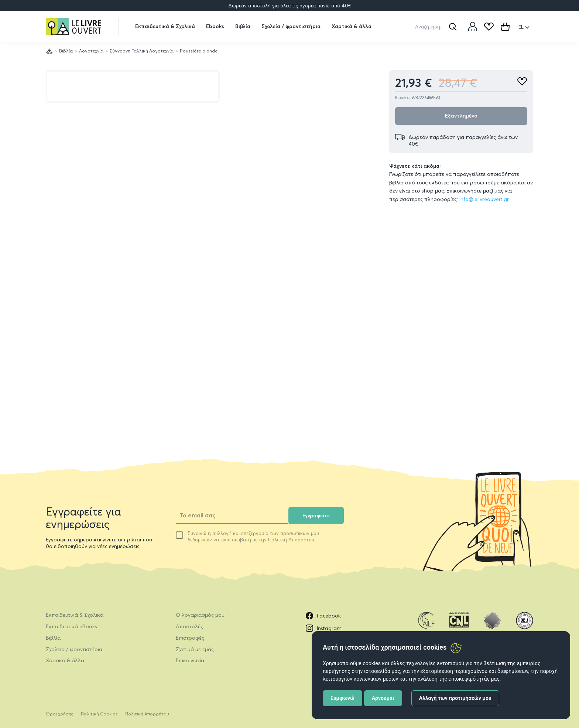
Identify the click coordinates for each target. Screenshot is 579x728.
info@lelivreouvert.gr (484, 199)
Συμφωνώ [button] (342, 698)
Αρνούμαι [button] (383, 698)
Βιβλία (243, 26)
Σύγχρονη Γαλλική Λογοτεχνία (142, 51)
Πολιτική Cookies (99, 714)
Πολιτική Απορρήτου (147, 714)
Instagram (324, 628)
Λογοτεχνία (91, 51)
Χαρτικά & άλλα (352, 26)
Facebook (323, 616)
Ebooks (215, 26)
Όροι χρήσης (60, 714)
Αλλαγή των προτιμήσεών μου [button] (455, 698)
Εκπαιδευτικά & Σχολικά (165, 26)
